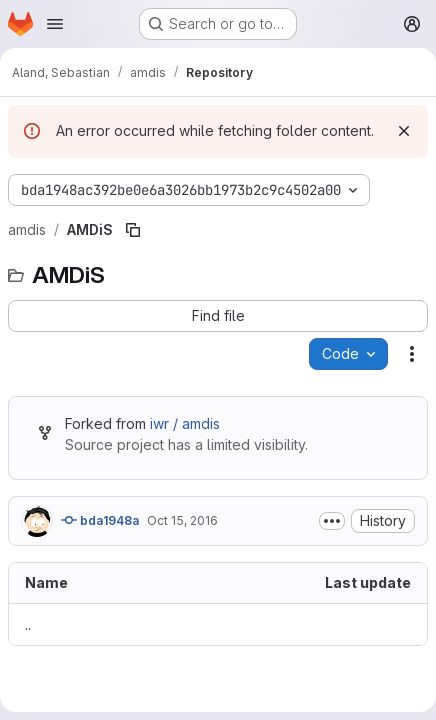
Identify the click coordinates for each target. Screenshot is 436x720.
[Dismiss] (404, 131)
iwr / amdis (185, 423)
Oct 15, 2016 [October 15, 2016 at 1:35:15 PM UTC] (182, 520)
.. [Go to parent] (28, 624)
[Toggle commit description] (332, 521)
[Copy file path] (133, 230)
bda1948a (100, 520)
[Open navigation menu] (55, 24)
